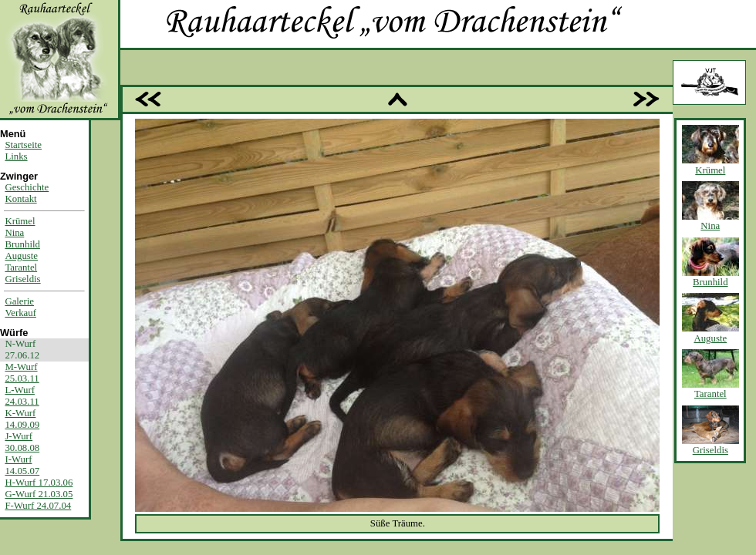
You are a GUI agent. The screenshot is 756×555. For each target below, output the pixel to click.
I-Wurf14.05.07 (22, 465)
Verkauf (20, 313)
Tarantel (21, 267)
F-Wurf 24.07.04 (38, 506)
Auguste (21, 256)
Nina (14, 233)
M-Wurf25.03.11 (22, 373)
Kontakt (20, 199)
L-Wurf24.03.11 (22, 396)
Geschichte (27, 187)
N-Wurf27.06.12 (22, 350)
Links (16, 156)
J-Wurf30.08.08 (22, 442)
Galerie (19, 301)
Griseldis (22, 279)
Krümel (20, 221)
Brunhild (22, 244)
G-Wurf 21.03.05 (39, 494)
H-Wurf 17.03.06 (39, 483)
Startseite (23, 145)
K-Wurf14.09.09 (22, 419)
